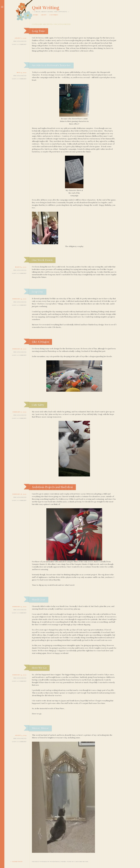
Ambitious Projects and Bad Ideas (52, 487)
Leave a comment (19, 44)
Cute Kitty (38, 405)
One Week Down (42, 260)
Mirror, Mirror (40, 728)
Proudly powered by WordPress (46, 862)
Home (36, 15)
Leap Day (38, 292)
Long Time (38, 31)
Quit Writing (46, 8)
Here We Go (39, 668)
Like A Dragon (40, 342)
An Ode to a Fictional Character (51, 65)
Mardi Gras (39, 600)
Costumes (54, 15)
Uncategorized (20, 41)
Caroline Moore (81, 862)
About (44, 15)
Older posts (16, 862)
